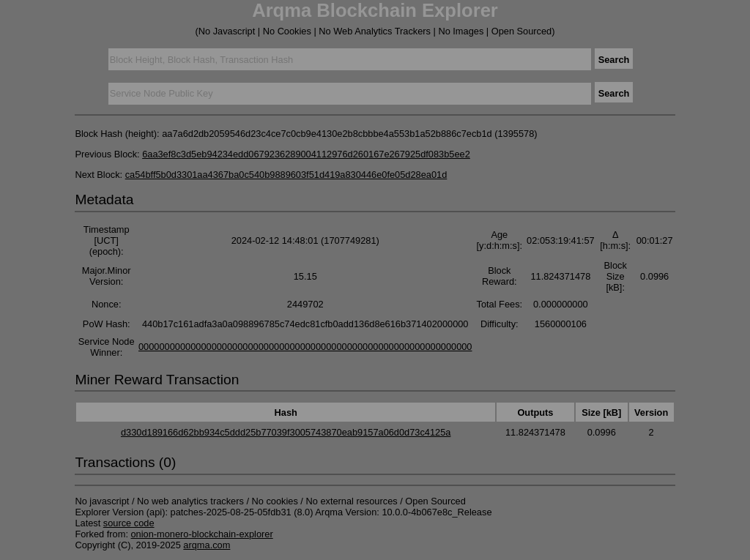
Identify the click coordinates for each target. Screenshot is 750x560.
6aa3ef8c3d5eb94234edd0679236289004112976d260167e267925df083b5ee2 (306, 154)
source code (129, 523)
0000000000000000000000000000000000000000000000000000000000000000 (305, 347)
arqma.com (207, 545)
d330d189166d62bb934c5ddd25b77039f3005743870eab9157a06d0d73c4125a (286, 432)
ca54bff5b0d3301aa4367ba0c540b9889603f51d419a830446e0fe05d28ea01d (286, 175)
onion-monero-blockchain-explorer (202, 534)
